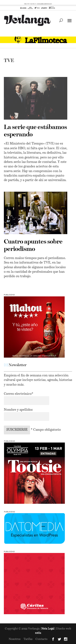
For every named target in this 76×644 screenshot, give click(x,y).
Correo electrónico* (19, 394)
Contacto (41, 639)
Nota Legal (48, 629)
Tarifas (28, 639)
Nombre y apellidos (18, 410)
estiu (38, 633)
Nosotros (15, 639)
